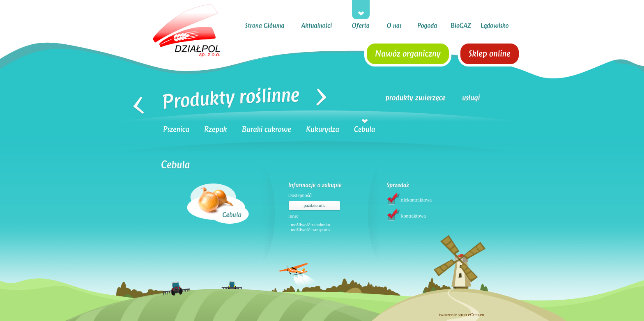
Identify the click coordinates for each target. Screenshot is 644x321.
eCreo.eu (476, 314)
